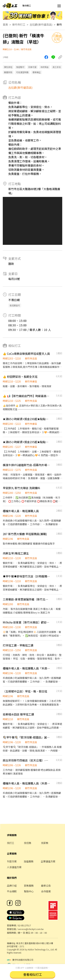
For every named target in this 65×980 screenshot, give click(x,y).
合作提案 (46, 891)
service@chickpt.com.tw (31, 929)
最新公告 (46, 886)
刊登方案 (12, 861)
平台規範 (12, 891)
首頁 (5, 24)
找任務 (28, 843)
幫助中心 (29, 891)
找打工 (11, 843)
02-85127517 (24, 925)
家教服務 (29, 886)
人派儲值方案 (14, 867)
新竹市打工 (19, 24)
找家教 (45, 843)
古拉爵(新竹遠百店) (41, 24)
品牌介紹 (12, 886)
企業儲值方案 (48, 861)
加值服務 (29, 861)
